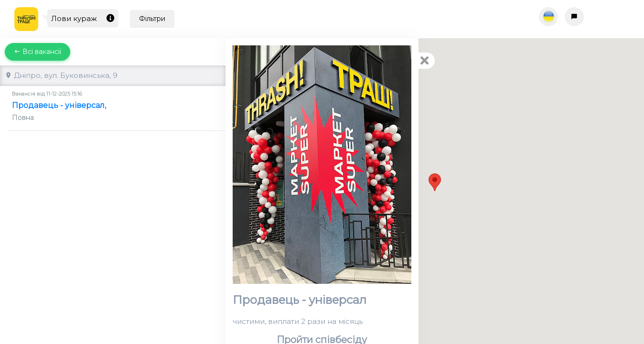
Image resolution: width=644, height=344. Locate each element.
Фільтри (152, 19)
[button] (435, 182)
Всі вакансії (38, 52)
